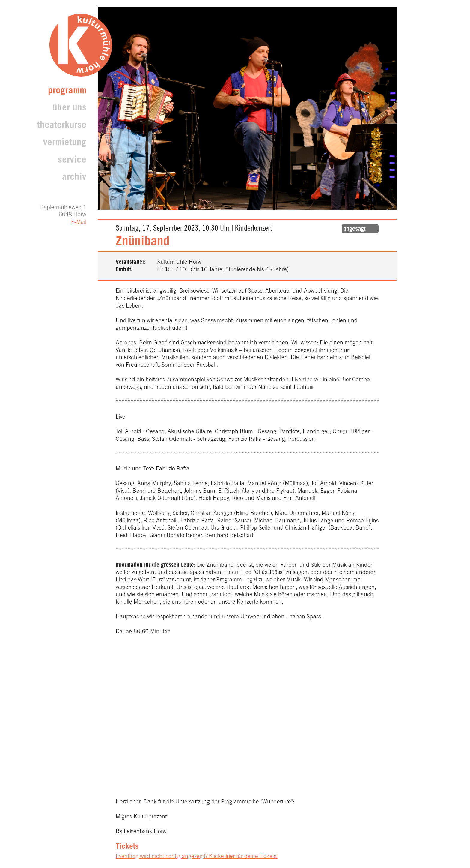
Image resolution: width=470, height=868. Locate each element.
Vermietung (65, 143)
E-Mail (79, 222)
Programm (67, 91)
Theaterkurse (62, 126)
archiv (74, 178)
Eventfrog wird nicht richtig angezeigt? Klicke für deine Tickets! (197, 857)
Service (72, 161)
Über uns (69, 108)
